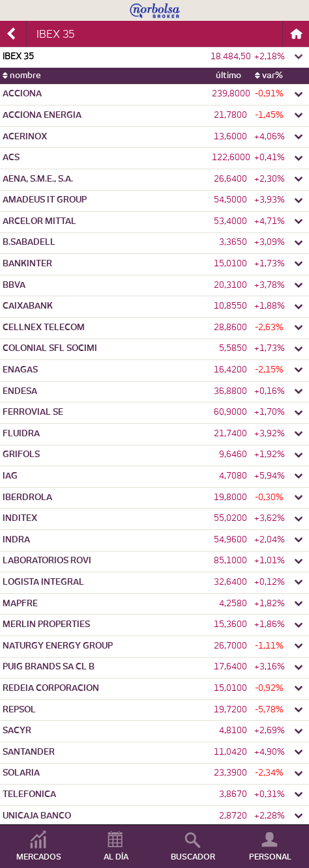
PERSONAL (270, 857)
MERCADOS (39, 857)
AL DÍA (116, 857)
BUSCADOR (193, 857)
